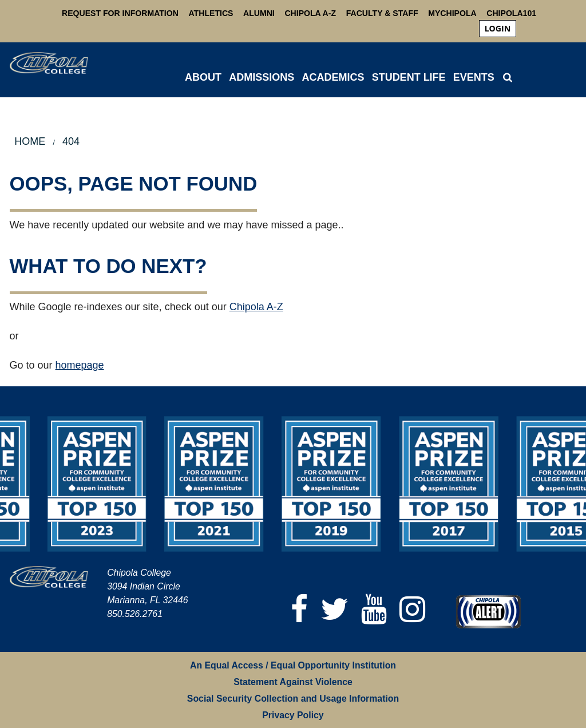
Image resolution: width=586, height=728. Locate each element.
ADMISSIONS (262, 77)
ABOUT (203, 77)
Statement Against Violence (293, 682)
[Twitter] (335, 609)
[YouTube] (375, 609)
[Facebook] (300, 609)
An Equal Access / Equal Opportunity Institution (293, 665)
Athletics (211, 13)
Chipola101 (511, 13)
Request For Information (120, 13)
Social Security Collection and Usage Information (293, 699)
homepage (80, 365)
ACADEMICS (333, 77)
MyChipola (452, 13)
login (498, 28)
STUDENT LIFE (409, 77)
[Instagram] (413, 609)
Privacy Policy (293, 715)
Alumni (259, 13)
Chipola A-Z (310, 13)
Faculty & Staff (382, 13)
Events (474, 77)
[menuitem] (498, 29)
